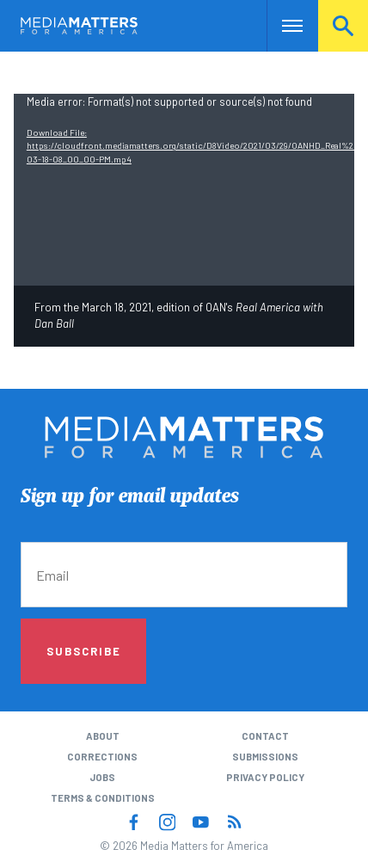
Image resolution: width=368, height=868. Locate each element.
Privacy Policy (265, 777)
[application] (184, 190)
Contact (265, 736)
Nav (280, 25)
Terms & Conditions (103, 798)
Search (343, 25)
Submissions (265, 757)
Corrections (102, 757)
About (103, 736)
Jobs (102, 777)
